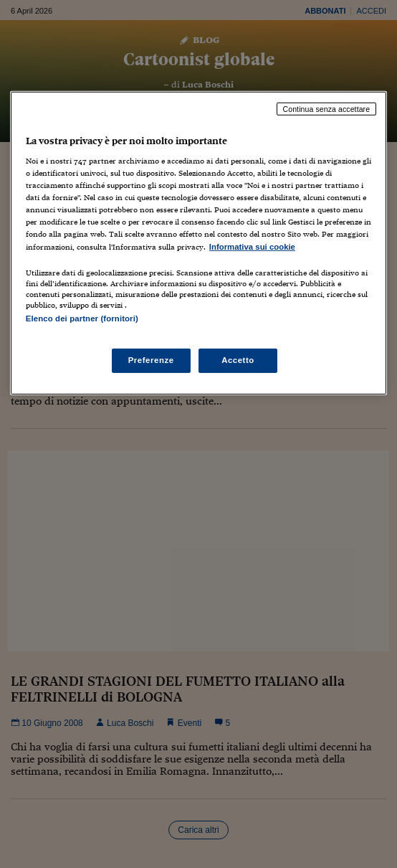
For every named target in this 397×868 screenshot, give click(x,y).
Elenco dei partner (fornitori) (82, 318)
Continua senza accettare (327, 108)
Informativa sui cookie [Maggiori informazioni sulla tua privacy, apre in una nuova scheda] (252, 246)
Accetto (238, 360)
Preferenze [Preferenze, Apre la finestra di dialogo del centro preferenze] (151, 360)
